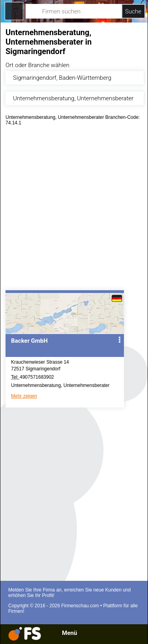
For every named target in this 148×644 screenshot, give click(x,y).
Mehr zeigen (24, 396)
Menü (69, 633)
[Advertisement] (74, 211)
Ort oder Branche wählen (37, 65)
